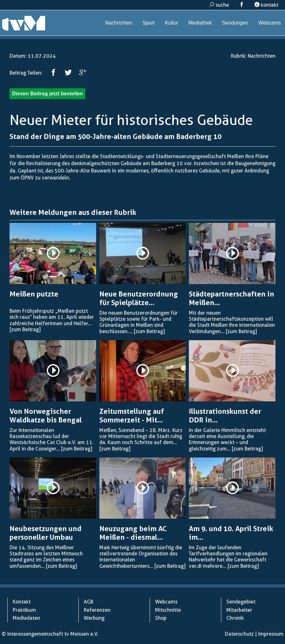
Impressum (271, 634)
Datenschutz (239, 634)
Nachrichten (119, 23)
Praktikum (24, 610)
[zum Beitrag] (25, 329)
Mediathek (200, 23)
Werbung (94, 618)
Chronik (235, 618)
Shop (161, 618)
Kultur (172, 23)
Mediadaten (26, 618)
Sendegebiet (241, 602)
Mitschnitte (168, 610)
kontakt (266, 5)
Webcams (270, 23)
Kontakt (22, 602)
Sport (148, 23)
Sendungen (235, 23)
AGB (89, 602)
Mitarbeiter (239, 610)
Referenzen (97, 610)
